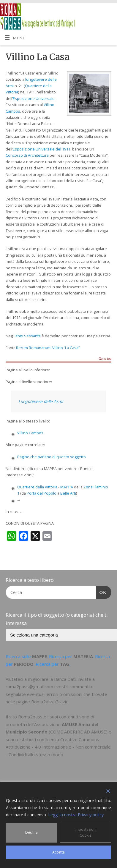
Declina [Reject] (31, 832)
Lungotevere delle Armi (41, 401)
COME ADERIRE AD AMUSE (78, 732)
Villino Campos (30, 433)
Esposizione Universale (34, 99)
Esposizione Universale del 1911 (42, 149)
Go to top (105, 359)
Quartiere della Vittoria (37, 487)
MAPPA (67, 487)
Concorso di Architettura (27, 155)
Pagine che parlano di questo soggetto (52, 457)
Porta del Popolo (42, 493)
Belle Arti (68, 493)
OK (101, 592)
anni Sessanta (28, 336)
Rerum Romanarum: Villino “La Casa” (48, 348)
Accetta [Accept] (58, 852)
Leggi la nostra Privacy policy (76, 815)
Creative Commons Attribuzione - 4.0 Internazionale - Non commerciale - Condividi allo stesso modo (58, 747)
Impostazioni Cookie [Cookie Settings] (86, 832)
